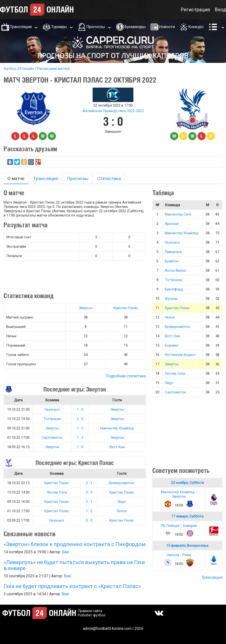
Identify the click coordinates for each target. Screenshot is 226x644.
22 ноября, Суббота (187, 483)
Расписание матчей (54, 69)
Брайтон (172, 261)
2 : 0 (80, 419)
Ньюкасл (52, 409)
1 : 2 (80, 428)
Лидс (122, 502)
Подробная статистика (126, 376)
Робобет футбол (92, 615)
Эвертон (86, 308)
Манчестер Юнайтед (117, 428)
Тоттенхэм (52, 419)
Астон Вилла (175, 271)
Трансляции (21, 27)
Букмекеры (135, 27)
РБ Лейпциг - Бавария (179, 526)
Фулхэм (171, 299)
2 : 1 (89, 483)
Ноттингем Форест (180, 355)
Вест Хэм (117, 447)
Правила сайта (90, 611)
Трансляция (46, 178)
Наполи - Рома (179, 555)
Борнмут (172, 345)
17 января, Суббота (187, 516)
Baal (65, 552)
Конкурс (196, 27)
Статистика (109, 178)
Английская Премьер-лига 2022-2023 (113, 111)
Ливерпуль (174, 252)
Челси (122, 511)
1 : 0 (80, 409)
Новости (167, 27)
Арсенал (172, 224)
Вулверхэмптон (122, 483)
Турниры (59, 27)
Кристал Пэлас (126, 308)
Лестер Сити (57, 492)
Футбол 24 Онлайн (19, 69)
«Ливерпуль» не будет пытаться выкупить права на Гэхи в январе (74, 565)
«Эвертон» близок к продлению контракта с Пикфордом (75, 544)
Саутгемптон (52, 438)
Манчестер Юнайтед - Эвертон (179, 494)
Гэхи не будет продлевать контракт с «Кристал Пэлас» (72, 586)
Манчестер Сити (178, 214)
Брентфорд (174, 289)
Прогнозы (96, 27)
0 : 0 (89, 492)
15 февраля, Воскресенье (187, 546)
